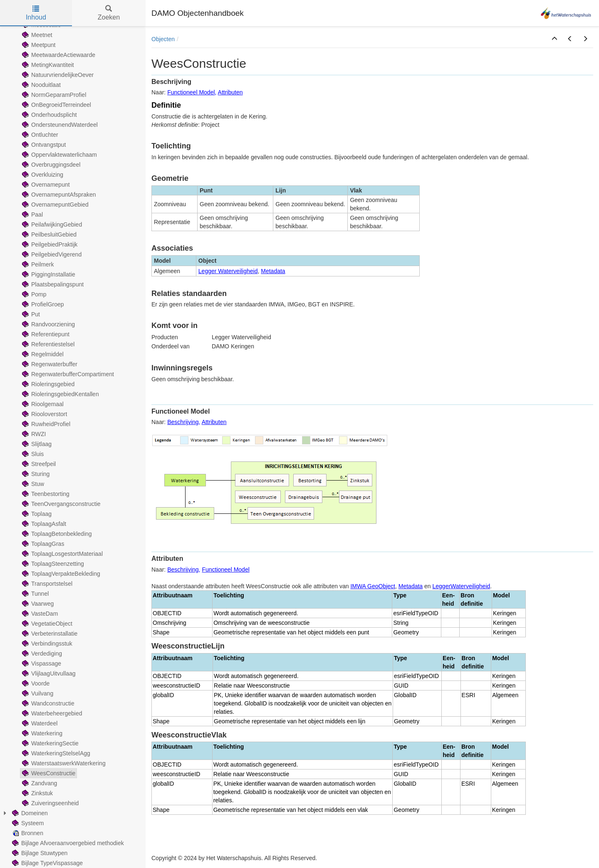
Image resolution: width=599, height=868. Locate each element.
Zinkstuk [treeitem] (37, 793)
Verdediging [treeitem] (41, 653)
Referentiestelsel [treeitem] (47, 344)
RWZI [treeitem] (33, 434)
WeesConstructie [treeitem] (48, 773)
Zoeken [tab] (109, 13)
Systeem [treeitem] (27, 823)
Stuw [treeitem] (32, 484)
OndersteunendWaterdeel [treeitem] (59, 125)
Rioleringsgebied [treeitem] (47, 384)
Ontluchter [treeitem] (39, 135)
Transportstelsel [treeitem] (46, 584)
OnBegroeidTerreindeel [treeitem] (56, 105)
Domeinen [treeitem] (29, 813)
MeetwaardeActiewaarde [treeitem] (58, 55)
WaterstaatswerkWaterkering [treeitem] (63, 763)
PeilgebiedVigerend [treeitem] (51, 254)
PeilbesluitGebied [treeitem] (48, 234)
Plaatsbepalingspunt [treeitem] (52, 284)
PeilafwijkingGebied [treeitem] (51, 224)
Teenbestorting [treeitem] (45, 494)
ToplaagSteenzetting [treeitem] (52, 564)
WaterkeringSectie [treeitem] (50, 743)
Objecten (163, 39)
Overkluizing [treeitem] (42, 175)
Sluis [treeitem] (32, 454)
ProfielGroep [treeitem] (42, 304)
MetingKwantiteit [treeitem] (47, 65)
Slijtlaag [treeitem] (36, 444)
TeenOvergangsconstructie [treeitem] (61, 504)
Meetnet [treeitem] (36, 35)
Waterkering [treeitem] (41, 733)
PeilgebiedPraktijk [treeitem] (49, 244)
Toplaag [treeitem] (36, 514)
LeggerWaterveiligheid (462, 586)
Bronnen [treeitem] (27, 833)
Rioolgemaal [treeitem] (42, 404)
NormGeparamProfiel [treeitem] (53, 95)
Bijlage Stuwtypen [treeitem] (39, 853)
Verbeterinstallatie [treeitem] (49, 634)
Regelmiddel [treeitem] (42, 354)
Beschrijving (183, 422)
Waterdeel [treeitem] (39, 723)
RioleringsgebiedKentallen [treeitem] (60, 394)
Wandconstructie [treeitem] (47, 703)
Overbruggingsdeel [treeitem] (50, 165)
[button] (554, 39)
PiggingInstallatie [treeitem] (48, 274)
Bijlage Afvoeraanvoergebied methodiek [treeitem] (67, 843)
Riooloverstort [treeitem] (44, 414)
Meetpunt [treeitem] (38, 45)
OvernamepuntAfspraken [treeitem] (58, 195)
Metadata (273, 271)
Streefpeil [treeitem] (38, 464)
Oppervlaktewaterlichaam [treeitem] (59, 155)
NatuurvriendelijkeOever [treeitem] (57, 75)
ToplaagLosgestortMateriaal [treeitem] (62, 554)
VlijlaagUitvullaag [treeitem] (48, 673)
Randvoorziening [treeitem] (48, 324)
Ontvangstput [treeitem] (43, 145)
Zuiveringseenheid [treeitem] (50, 803)
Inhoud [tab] (36, 13)
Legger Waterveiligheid (228, 271)
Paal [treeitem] (32, 215)
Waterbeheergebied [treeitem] (51, 713)
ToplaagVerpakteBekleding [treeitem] (60, 574)
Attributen (230, 92)
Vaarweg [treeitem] (37, 604)
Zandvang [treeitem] (39, 783)
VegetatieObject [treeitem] (46, 624)
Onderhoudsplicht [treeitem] (49, 115)
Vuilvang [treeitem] (37, 693)
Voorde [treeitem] (35, 683)
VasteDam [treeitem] (39, 614)
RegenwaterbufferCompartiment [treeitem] (67, 374)
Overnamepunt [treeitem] (45, 185)
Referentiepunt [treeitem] (45, 334)
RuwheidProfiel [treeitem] (45, 424)
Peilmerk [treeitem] (37, 264)
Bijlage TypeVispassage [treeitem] (47, 863)
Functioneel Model (191, 92)
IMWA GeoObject (373, 586)
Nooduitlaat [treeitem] (41, 85)
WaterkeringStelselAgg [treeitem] (55, 753)
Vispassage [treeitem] (41, 663)
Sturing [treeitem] (35, 474)
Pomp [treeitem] (33, 294)
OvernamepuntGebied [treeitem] (54, 205)
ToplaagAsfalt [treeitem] (43, 524)
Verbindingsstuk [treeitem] (46, 644)
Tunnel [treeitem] (35, 594)
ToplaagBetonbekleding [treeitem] (56, 534)
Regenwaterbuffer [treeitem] (49, 364)
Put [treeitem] (30, 314)
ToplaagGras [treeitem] (42, 544)
